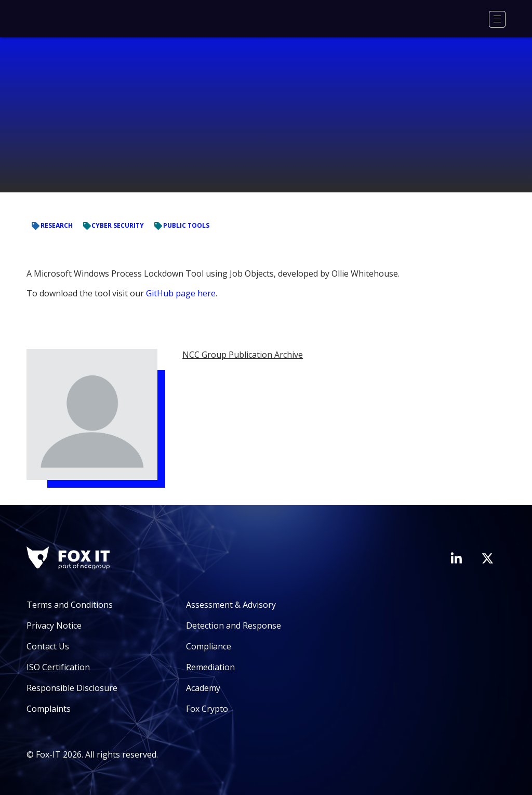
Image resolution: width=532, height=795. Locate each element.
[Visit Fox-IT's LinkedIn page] (456, 558)
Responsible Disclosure (72, 688)
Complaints (49, 709)
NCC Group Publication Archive (243, 355)
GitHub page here (181, 293)
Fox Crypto (207, 709)
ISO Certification (58, 667)
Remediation (210, 667)
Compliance (209, 646)
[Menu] (497, 19)
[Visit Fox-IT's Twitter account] (487, 558)
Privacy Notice (54, 625)
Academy (203, 688)
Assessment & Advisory (231, 605)
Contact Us (48, 646)
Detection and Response (234, 625)
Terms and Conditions (70, 605)
